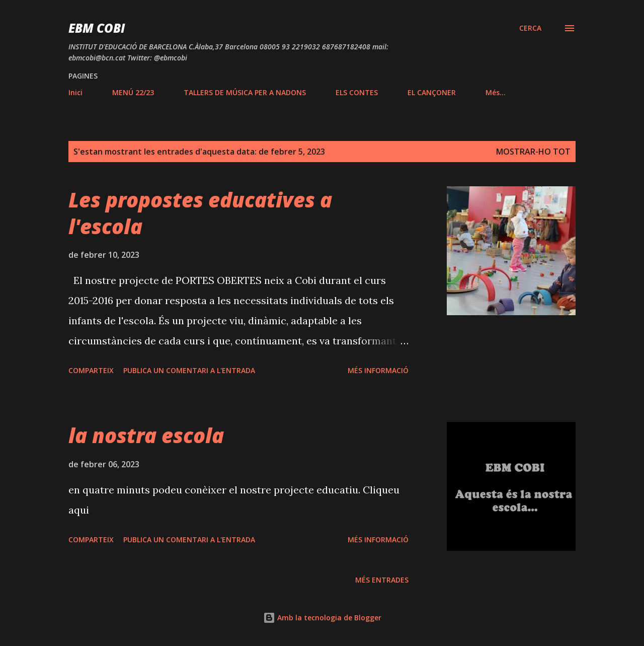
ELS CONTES (357, 92)
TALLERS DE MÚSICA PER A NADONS (245, 92)
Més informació (378, 370)
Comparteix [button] (91, 370)
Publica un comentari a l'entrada (189, 370)
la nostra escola (146, 435)
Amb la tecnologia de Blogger (322, 618)
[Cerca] (530, 28)
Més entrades (382, 580)
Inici (75, 92)
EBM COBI (97, 28)
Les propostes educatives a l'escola (200, 213)
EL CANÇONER (432, 92)
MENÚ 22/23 (133, 92)
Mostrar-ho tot (533, 152)
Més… (496, 92)
